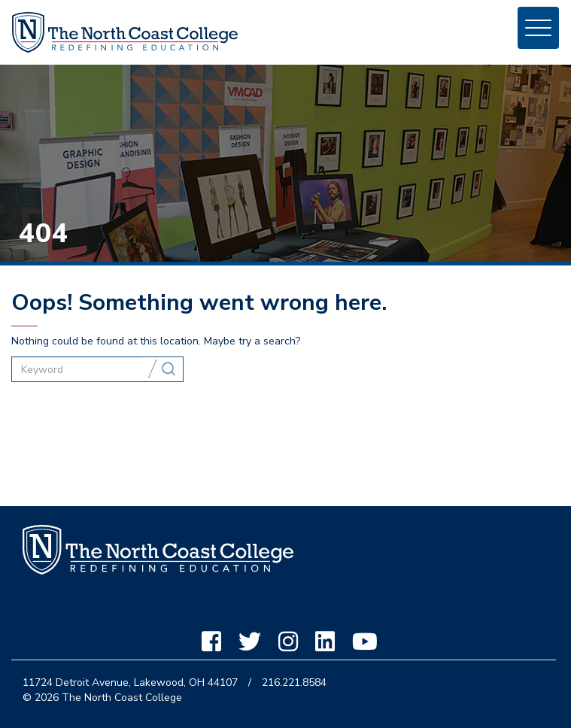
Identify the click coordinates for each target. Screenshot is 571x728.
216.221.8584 (294, 682)
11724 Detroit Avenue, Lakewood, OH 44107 (130, 682)
